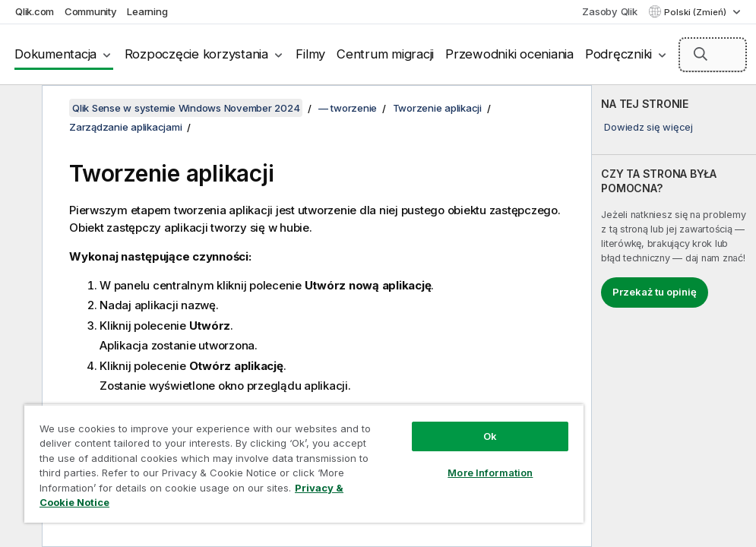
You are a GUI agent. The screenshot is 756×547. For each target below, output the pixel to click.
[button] (701, 54)
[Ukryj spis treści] (19, 109)
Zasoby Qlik (609, 11)
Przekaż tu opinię (655, 292)
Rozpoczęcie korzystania (196, 54)
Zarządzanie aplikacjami (125, 127)
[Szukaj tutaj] (713, 55)
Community (91, 11)
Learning (147, 11)
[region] (304, 463)
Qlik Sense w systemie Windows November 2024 (186, 108)
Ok (490, 436)
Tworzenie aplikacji (437, 108)
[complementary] (674, 316)
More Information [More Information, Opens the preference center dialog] (490, 473)
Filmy (310, 54)
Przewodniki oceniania (509, 54)
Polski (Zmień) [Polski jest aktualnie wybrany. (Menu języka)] (696, 12)
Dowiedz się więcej (648, 127)
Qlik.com (35, 11)
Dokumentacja (55, 54)
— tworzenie (348, 108)
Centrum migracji (385, 54)
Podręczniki (618, 54)
